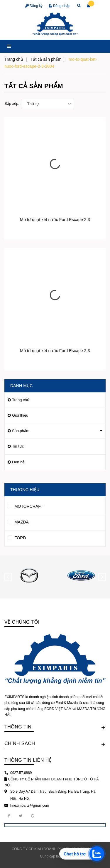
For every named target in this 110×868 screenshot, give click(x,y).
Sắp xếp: (12, 104)
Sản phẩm (21, 431)
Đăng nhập (59, 6)
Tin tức (18, 446)
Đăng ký (34, 6)
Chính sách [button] (55, 744)
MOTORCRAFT (25, 505)
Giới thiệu (20, 415)
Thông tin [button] (55, 727)
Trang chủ (21, 400)
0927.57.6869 (21, 773)
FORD (17, 537)
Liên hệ (18, 462)
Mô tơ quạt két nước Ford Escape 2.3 (55, 220)
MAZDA (18, 521)
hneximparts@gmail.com (30, 806)
